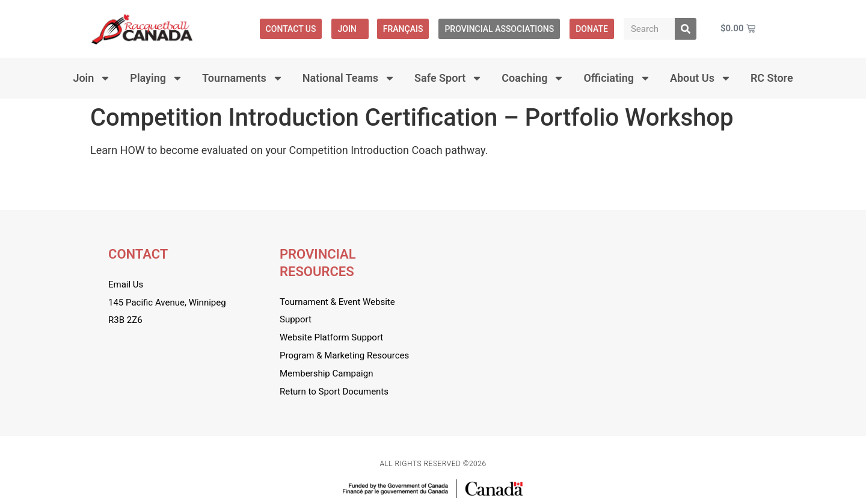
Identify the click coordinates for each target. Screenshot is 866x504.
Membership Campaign (326, 373)
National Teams (349, 78)
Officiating (617, 78)
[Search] (686, 29)
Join (350, 29)
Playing (156, 78)
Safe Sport (448, 78)
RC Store (772, 78)
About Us (701, 78)
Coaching (533, 78)
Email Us (126, 284)
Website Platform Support (331, 337)
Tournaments (243, 78)
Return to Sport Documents (334, 392)
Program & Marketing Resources (344, 355)
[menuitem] (403, 29)
